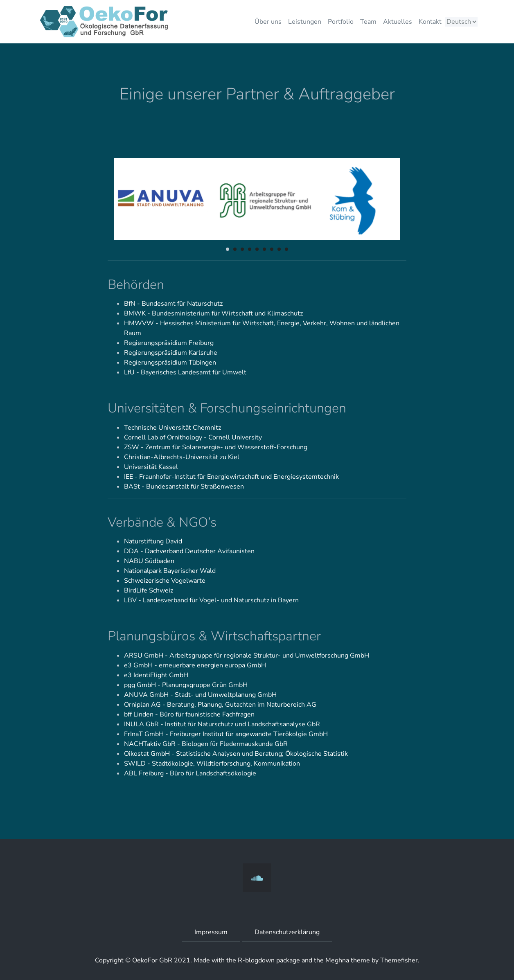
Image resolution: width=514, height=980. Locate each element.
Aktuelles (398, 22)
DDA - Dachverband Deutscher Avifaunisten (189, 551)
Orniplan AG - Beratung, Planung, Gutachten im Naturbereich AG (220, 705)
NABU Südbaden (149, 561)
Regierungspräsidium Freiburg (169, 343)
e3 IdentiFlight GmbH (156, 675)
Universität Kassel (151, 467)
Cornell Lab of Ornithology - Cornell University (193, 437)
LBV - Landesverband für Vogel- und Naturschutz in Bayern (211, 600)
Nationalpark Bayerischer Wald (170, 571)
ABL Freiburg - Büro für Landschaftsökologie (190, 773)
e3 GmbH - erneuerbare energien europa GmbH (195, 665)
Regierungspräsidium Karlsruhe (171, 353)
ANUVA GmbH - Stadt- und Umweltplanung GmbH (200, 695)
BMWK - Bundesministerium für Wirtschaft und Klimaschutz (213, 313)
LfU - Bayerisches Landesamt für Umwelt (185, 372)
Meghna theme (348, 960)
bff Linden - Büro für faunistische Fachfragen (189, 714)
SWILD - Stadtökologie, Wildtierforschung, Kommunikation (212, 764)
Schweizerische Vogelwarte (165, 581)
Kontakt (430, 22)
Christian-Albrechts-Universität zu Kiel (182, 457)
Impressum (211, 932)
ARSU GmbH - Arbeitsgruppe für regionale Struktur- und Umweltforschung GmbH (247, 656)
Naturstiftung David (153, 541)
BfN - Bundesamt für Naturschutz (173, 304)
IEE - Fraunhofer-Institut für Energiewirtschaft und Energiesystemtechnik (231, 477)
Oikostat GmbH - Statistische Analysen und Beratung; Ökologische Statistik (236, 754)
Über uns (268, 22)
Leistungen (305, 22)
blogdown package (273, 960)
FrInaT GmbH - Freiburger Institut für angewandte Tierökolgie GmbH (226, 734)
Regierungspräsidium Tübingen (170, 363)
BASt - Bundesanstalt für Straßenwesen (184, 487)
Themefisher (399, 960)
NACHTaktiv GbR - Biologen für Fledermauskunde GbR (206, 744)
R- (241, 960)
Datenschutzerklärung (287, 932)
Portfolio (341, 22)
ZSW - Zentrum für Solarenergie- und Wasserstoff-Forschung (216, 447)
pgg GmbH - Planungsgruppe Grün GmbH (186, 685)
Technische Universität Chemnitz (172, 428)
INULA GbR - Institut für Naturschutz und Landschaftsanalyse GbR (222, 724)
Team (368, 22)
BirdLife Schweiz (149, 590)
